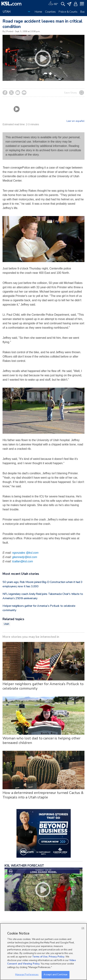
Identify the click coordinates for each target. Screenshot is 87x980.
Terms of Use (40, 957)
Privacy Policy (57, 957)
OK (83, 928)
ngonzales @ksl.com (25, 553)
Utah (6, 624)
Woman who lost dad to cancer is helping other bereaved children (42, 741)
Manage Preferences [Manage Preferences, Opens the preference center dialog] (27, 975)
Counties (50, 12)
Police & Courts (68, 12)
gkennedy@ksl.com (25, 557)
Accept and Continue (55, 975)
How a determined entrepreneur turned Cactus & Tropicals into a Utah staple (43, 795)
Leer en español (76, 121)
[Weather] (53, 4)
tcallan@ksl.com (23, 561)
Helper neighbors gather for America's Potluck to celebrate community (43, 686)
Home (38, 12)
